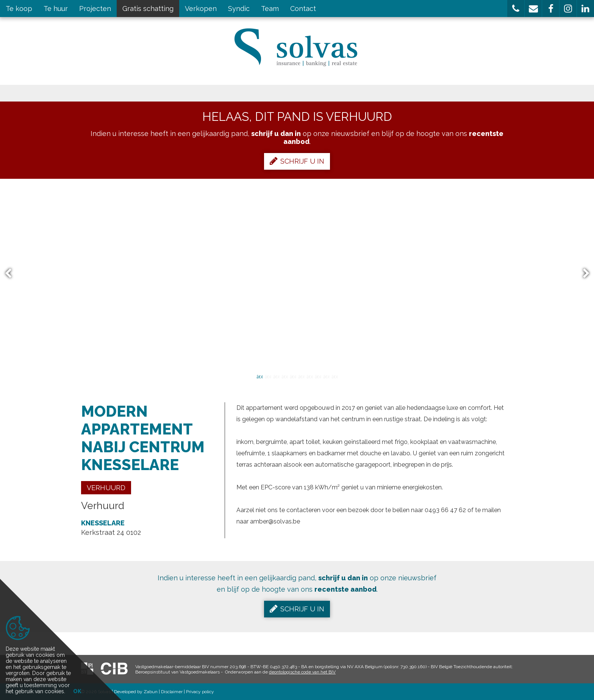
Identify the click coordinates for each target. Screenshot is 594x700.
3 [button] (276, 376)
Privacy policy (200, 692)
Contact (303, 9)
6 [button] (301, 376)
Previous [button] (12, 274)
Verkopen (201, 9)
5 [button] (293, 376)
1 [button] (259, 376)
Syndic (239, 9)
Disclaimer (172, 692)
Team (270, 9)
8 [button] (318, 376)
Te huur (56, 9)
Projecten (95, 9)
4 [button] (284, 376)
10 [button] (335, 376)
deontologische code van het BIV (302, 672)
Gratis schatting (148, 9)
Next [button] (583, 274)
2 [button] (268, 376)
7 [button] (310, 376)
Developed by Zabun (136, 692)
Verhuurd (106, 488)
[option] (297, 273)
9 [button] (326, 376)
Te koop (19, 9)
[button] (516, 9)
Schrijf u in (297, 161)
